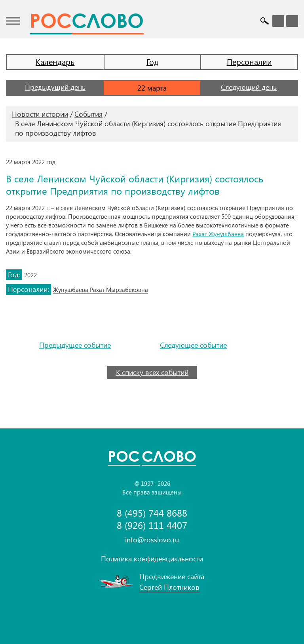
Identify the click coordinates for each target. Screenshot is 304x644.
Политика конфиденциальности (152, 559)
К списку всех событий (152, 372)
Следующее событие (193, 345)
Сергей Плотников (169, 587)
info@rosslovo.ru (152, 540)
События (88, 114)
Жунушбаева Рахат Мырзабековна (101, 290)
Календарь (55, 62)
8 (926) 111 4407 (152, 525)
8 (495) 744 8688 (152, 513)
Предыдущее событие (75, 345)
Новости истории (40, 114)
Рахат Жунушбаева (218, 234)
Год (152, 62)
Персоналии (249, 62)
